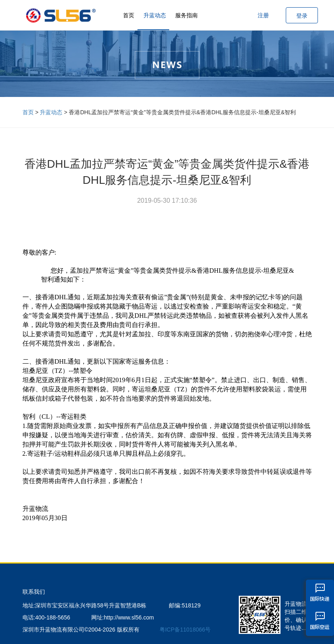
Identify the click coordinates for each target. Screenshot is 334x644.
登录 (302, 16)
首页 (129, 15)
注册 (263, 15)
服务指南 (186, 15)
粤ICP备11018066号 (185, 630)
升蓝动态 (155, 15)
